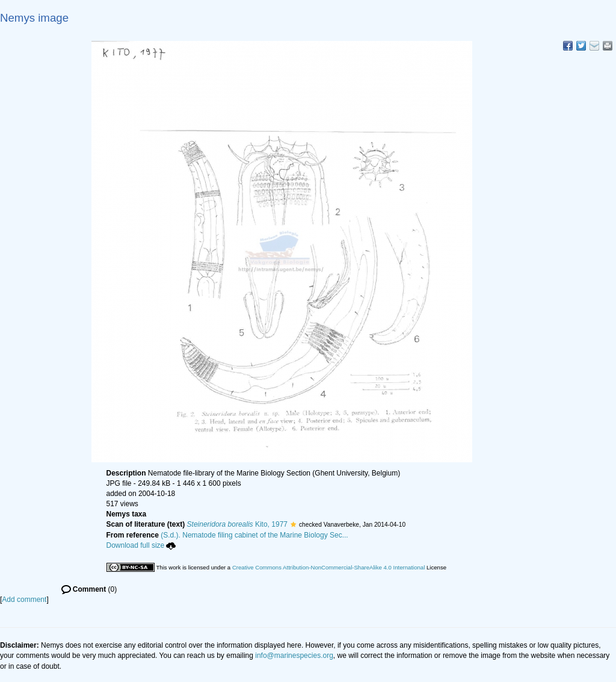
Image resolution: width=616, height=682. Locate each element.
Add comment (24, 600)
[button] (293, 524)
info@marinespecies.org (294, 656)
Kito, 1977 (237, 524)
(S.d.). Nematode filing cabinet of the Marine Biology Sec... (254, 535)
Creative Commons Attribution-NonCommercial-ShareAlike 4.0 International (328, 567)
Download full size (141, 545)
